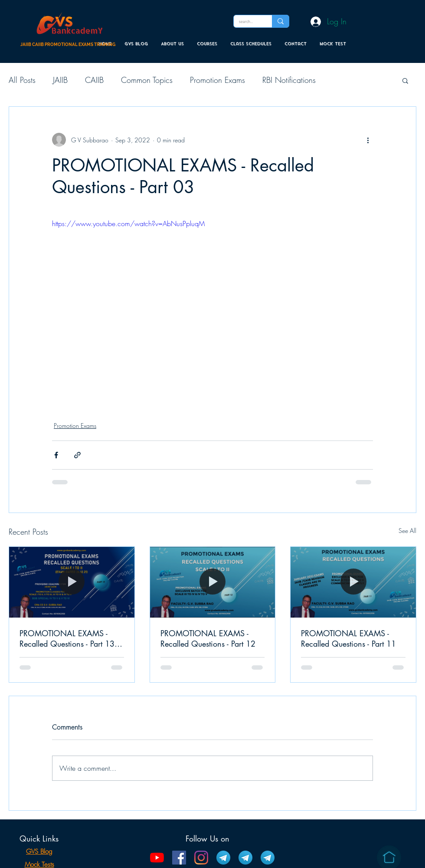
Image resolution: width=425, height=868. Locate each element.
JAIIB (60, 80)
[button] (405, 80)
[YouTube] (157, 858)
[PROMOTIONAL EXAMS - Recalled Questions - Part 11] (353, 582)
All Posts (22, 80)
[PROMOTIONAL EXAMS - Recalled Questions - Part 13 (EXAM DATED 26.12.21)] (72, 582)
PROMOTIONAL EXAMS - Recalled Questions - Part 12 (208, 638)
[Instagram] (201, 858)
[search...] (246, 21)
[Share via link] (77, 455)
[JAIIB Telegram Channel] (223, 858)
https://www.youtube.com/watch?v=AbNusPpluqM (128, 224)
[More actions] (368, 140)
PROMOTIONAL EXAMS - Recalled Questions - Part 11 (348, 638)
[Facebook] (179, 858)
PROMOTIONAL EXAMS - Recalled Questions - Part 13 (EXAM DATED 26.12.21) (67, 638)
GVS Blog (39, 852)
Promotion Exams (217, 80)
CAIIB (94, 80)
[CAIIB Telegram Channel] (245, 858)
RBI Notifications (289, 80)
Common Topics (147, 80)
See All (407, 531)
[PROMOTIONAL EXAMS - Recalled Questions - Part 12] (213, 582)
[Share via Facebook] (56, 455)
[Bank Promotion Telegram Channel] (268, 858)
